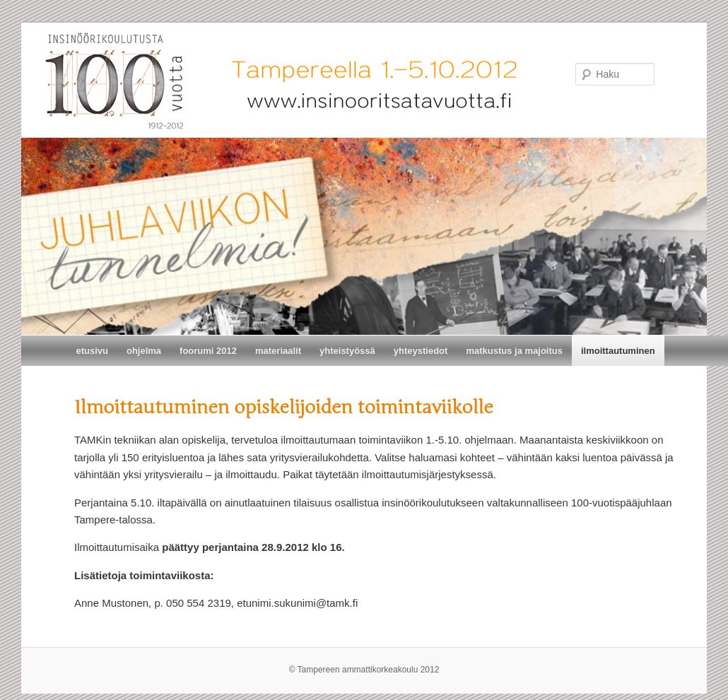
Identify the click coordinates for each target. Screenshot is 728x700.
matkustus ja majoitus (514, 351)
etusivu (92, 351)
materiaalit (278, 351)
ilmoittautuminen (618, 351)
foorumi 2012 (208, 351)
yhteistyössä (347, 351)
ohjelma (144, 351)
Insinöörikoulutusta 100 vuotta (27, 35)
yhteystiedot (421, 351)
